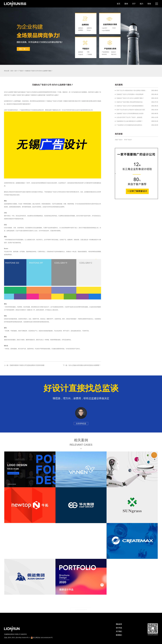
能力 (142, 4)
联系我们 (119, 635)
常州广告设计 (128, 140)
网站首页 (119, 624)
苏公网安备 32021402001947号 (42, 638)
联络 (149, 4)
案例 (126, 4)
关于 (134, 4)
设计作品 (119, 628)
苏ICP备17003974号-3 (23, 638)
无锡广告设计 (119, 140)
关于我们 (119, 631)
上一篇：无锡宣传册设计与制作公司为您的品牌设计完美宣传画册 (24, 365)
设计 (16, 71)
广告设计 (21, 71)
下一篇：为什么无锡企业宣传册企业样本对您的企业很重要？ (82, 365)
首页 (119, 4)
